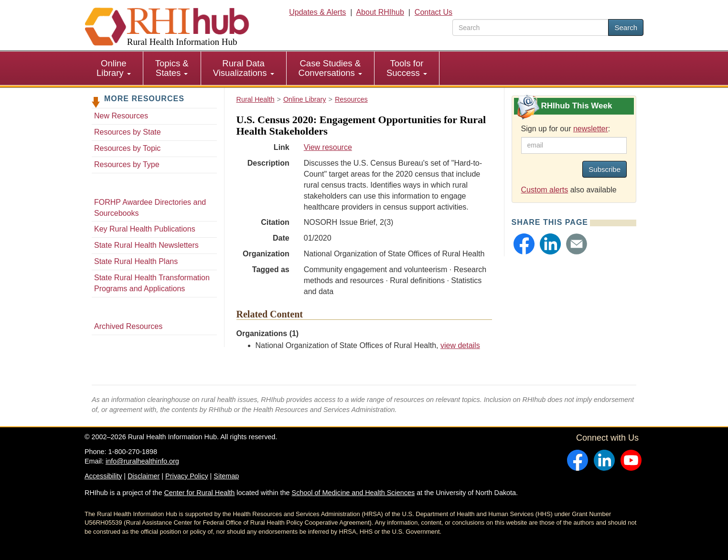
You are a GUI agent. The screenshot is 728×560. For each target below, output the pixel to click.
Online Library (114, 68)
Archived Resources (128, 326)
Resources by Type (127, 164)
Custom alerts (545, 190)
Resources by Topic (127, 148)
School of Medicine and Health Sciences (353, 493)
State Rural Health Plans (136, 261)
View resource (328, 147)
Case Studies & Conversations (330, 68)
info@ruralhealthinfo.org (142, 461)
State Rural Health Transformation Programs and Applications (152, 283)
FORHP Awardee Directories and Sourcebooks (150, 208)
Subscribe (605, 169)
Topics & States (172, 68)
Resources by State (128, 132)
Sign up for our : (566, 129)
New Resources (121, 116)
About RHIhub (380, 12)
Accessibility (103, 476)
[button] (524, 244)
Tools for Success (407, 68)
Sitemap (226, 476)
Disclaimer (144, 476)
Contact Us (434, 12)
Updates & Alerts (317, 12)
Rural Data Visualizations (244, 68)
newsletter (591, 129)
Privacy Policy (187, 476)
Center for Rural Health (199, 493)
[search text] (530, 27)
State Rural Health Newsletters (146, 245)
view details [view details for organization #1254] (460, 345)
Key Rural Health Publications (145, 229)
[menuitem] (114, 68)
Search (626, 27)
